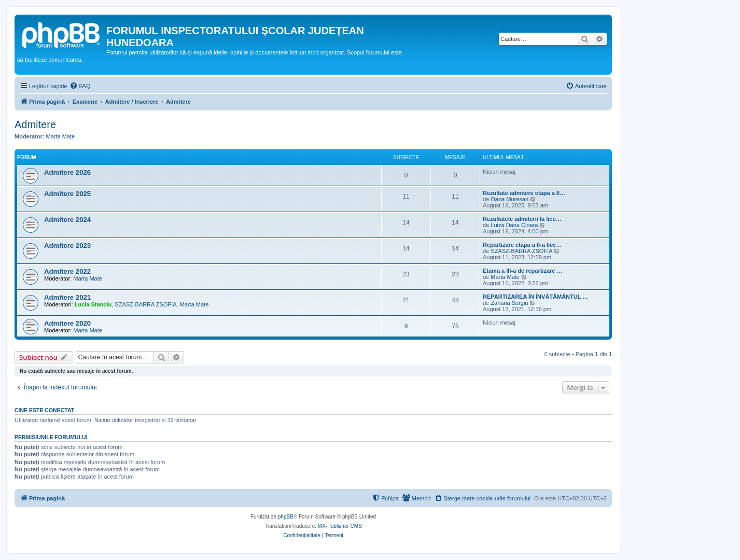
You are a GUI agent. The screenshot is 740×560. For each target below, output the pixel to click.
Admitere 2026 (67, 172)
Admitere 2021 (67, 297)
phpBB (286, 517)
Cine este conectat (44, 410)
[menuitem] (80, 86)
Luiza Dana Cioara (514, 225)
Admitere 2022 (67, 271)
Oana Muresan (509, 199)
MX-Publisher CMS (340, 526)
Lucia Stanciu (93, 304)
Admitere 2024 (67, 220)
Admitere (35, 124)
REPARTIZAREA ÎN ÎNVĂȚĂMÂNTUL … (535, 297)
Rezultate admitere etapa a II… (524, 193)
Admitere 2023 (67, 246)
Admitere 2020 (67, 323)
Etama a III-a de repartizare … (522, 271)
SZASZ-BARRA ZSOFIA (521, 251)
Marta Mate (61, 136)
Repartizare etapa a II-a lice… (522, 245)
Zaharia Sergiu (509, 303)
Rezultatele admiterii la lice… (522, 219)
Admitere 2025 (67, 194)
